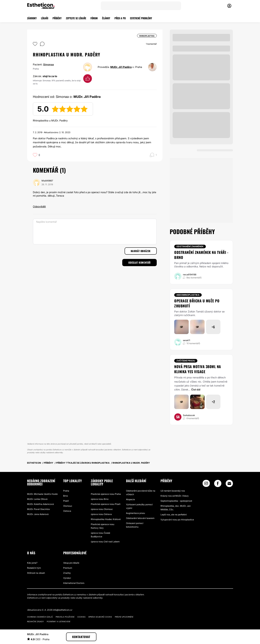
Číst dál (196, 389)
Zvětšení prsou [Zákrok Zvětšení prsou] (186, 361)
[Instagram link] (206, 484)
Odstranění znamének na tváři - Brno (201, 255)
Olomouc (68, 506)
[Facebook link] (218, 484)
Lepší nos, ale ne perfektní (174, 515)
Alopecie (130, 499)
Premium (68, 568)
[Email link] (229, 483)
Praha (66, 491)
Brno (66, 496)
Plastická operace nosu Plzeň (106, 504)
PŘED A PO (120, 18)
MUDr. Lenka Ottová (37, 499)
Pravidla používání (65, 617)
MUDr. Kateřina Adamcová (40, 504)
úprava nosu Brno (100, 499)
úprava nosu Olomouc (102, 509)
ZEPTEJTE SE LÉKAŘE (76, 18)
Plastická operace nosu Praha (106, 494)
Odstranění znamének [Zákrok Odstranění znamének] (190, 246)
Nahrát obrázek (141, 251)
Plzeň (66, 501)
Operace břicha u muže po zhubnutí (197, 303)
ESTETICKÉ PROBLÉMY (141, 18)
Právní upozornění (124, 617)
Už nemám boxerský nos (173, 491)
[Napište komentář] (95, 232)
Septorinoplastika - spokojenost (176, 501)
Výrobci (67, 578)
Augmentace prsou (136, 513)
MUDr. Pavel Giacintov (39, 509)
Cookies (81, 617)
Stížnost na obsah (36, 573)
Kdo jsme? (32, 563)
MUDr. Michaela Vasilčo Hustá (42, 494)
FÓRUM (94, 18)
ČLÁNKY (106, 18)
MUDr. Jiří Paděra (121, 67)
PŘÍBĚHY (57, 18)
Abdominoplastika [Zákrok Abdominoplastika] (188, 295)
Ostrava (67, 511)
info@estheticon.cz (62, 610)
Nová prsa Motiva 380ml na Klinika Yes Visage (198, 369)
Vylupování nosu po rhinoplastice (177, 520)
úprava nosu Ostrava (101, 514)
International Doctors (74, 583)
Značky (67, 573)
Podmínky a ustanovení (58, 621)
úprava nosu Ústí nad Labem (105, 542)
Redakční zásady (35, 621)
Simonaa (48, 64)
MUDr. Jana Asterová (38, 514)
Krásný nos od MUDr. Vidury (175, 496)
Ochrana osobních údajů (40, 617)
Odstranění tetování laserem (140, 518)
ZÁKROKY (32, 18)
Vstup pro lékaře (71, 563)
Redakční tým (34, 568)
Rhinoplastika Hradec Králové (106, 519)
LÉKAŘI (45, 18)
